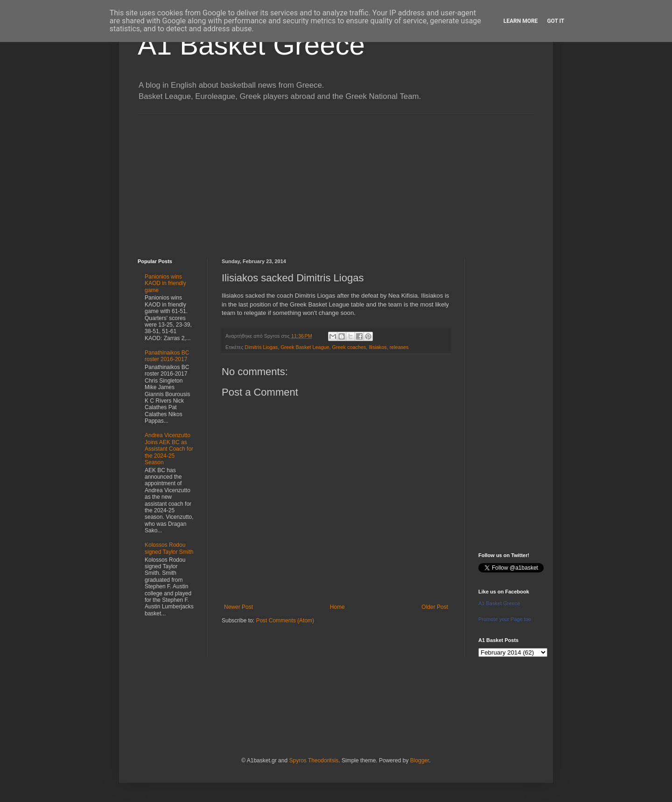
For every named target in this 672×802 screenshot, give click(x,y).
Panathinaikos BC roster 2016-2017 (167, 356)
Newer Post (238, 607)
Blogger (420, 760)
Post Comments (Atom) (285, 621)
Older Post (435, 607)
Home (337, 607)
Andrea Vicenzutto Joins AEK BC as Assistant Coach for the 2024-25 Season (169, 449)
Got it (556, 21)
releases (399, 347)
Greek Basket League (305, 347)
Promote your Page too (505, 619)
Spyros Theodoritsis (314, 760)
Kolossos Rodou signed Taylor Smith (169, 548)
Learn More (521, 21)
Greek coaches (349, 347)
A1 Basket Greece (251, 45)
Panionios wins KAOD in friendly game (165, 283)
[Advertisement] (336, 179)
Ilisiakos (378, 347)
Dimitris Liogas (261, 347)
